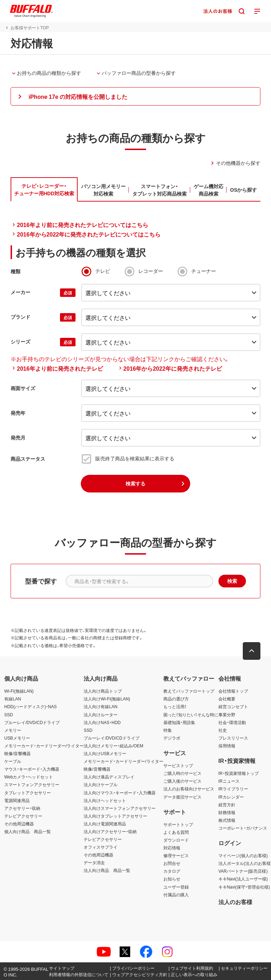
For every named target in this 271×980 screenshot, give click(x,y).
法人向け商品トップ (103, 691)
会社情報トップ (233, 691)
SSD (9, 715)
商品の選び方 (176, 699)
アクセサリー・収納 (22, 808)
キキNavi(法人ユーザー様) (243, 879)
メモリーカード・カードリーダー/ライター (44, 746)
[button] (135, 96)
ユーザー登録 (176, 887)
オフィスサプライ (101, 847)
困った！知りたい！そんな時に (191, 715)
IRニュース (229, 781)
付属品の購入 (176, 895)
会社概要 (227, 699)
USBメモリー (17, 738)
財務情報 (227, 812)
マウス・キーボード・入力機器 (32, 769)
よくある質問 (176, 832)
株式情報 (227, 820)
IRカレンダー (231, 797)
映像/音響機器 (17, 753)
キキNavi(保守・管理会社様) (244, 887)
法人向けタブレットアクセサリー (115, 816)
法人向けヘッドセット (105, 800)
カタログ (172, 871)
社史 (223, 730)
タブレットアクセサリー (28, 793)
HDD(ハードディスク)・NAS (31, 706)
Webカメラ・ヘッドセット (29, 777)
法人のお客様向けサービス (189, 789)
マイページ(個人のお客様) (243, 855)
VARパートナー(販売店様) (243, 871)
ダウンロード (176, 840)
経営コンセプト (233, 706)
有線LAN (13, 699)
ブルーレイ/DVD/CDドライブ (32, 722)
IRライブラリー (233, 789)
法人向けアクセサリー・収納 (110, 831)
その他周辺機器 (19, 824)
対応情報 (172, 848)
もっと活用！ (175, 706)
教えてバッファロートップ (189, 691)
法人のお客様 (235, 902)
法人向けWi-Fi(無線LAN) (107, 699)
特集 (168, 730)
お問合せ (172, 863)
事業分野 (227, 715)
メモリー (13, 730)
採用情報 (227, 746)
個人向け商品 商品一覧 (28, 831)
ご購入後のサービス (182, 781)
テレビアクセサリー (23, 816)
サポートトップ (178, 824)
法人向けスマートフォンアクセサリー (120, 808)
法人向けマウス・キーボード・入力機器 (120, 793)
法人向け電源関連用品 (105, 824)
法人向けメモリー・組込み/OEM (113, 746)
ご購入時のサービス (182, 773)
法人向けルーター (101, 715)
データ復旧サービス (182, 797)
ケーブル (13, 761)
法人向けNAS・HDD (102, 722)
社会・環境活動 (232, 722)
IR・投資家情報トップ (239, 773)
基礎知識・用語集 (179, 722)
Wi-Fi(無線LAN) (19, 691)
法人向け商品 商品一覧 (107, 870)
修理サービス (176, 855)
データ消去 (94, 862)
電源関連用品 (17, 800)
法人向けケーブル (101, 784)
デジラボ (172, 738)
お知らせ (172, 879)
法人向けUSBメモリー (105, 753)
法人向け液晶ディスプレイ (109, 777)
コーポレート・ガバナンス (243, 828)
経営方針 (227, 805)
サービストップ (178, 765)
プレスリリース (233, 738)
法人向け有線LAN (100, 706)
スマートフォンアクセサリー (32, 784)
